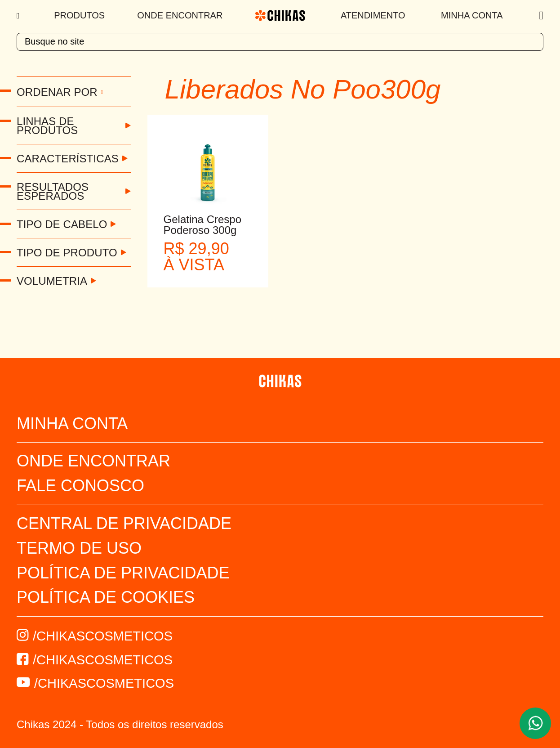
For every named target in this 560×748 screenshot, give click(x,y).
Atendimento (373, 15)
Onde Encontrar (180, 15)
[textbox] (280, 42)
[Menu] (19, 16)
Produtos (79, 15)
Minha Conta (472, 15)
